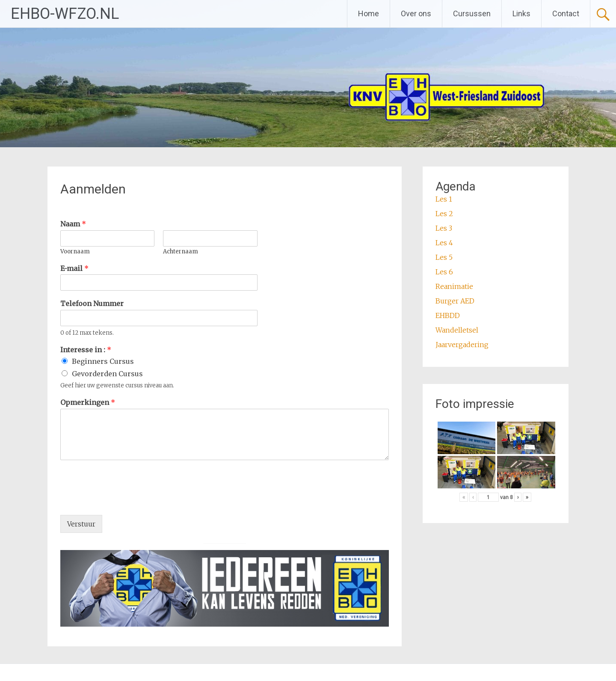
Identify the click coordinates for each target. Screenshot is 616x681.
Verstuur (81, 524)
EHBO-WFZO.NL (65, 14)
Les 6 (444, 272)
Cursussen (472, 13)
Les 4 (444, 243)
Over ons (416, 13)
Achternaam (181, 252)
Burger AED (455, 301)
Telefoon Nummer (92, 303)
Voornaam (75, 252)
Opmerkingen (88, 402)
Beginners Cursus (103, 361)
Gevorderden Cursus (107, 374)
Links (521, 13)
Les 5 (444, 257)
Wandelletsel (457, 330)
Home (369, 13)
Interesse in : (86, 350)
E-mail (74, 268)
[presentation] (125, 501)
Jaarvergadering (462, 345)
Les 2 (444, 214)
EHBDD (448, 315)
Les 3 (444, 228)
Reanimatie (454, 286)
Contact (566, 13)
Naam (73, 224)
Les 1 (444, 199)
